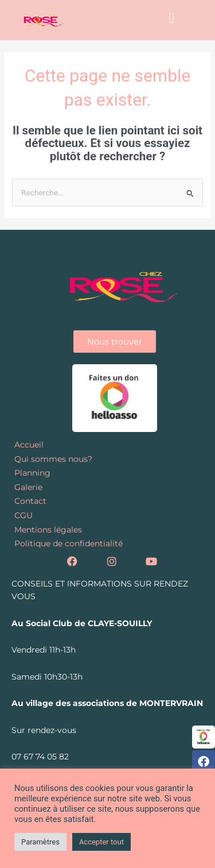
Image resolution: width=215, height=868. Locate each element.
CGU (24, 515)
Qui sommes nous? (53, 459)
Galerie (28, 487)
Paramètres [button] (40, 842)
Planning (32, 473)
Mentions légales (48, 530)
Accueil (29, 445)
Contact (30, 501)
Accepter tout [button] (101, 842)
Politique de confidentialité (69, 543)
